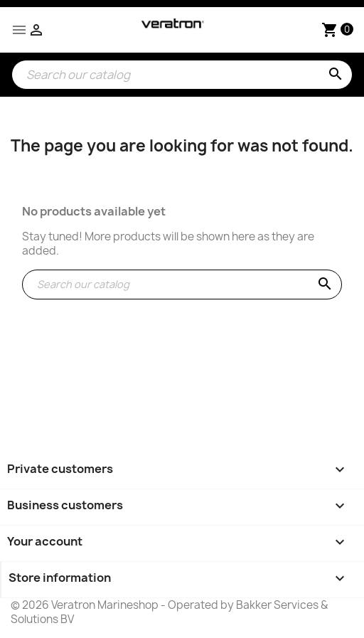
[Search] (182, 75)
